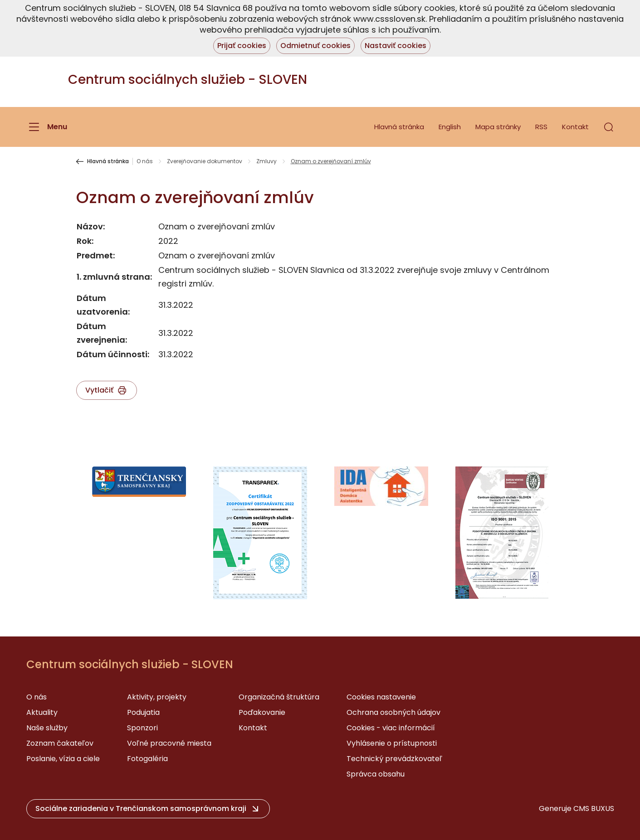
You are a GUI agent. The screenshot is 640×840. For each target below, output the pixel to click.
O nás (145, 161)
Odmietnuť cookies (315, 46)
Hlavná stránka (399, 127)
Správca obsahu (376, 774)
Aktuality (42, 712)
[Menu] (47, 127)
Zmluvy (266, 161)
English (450, 127)
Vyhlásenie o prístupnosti (392, 743)
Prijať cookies (242, 46)
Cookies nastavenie (381, 697)
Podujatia (143, 712)
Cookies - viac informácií (391, 728)
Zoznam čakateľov (60, 743)
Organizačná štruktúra (279, 697)
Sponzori (142, 728)
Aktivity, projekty (157, 697)
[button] (609, 127)
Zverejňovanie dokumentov (205, 161)
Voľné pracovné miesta (169, 743)
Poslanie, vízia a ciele (63, 759)
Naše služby (47, 728)
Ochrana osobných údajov (393, 712)
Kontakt (575, 127)
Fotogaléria (147, 759)
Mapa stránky (498, 127)
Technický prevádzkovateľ (394, 759)
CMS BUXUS (594, 808)
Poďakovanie (262, 712)
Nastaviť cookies (396, 46)
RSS (541, 127)
